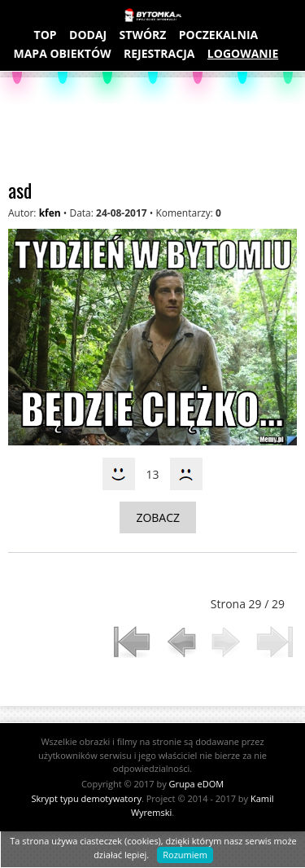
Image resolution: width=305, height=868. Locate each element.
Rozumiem (185, 855)
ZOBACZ (158, 517)
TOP (46, 35)
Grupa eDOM (197, 784)
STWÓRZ (143, 35)
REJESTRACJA (159, 53)
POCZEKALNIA (218, 35)
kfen (50, 213)
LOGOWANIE (243, 53)
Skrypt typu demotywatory (86, 798)
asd (20, 190)
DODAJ (88, 35)
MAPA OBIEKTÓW (63, 53)
